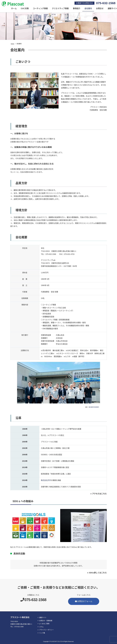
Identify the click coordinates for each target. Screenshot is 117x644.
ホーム (14, 9)
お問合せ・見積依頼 (46, 621)
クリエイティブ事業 (60, 9)
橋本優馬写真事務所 (94, 408)
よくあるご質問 (44, 624)
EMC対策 (25, 9)
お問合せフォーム (84, 602)
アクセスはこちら (99, 494)
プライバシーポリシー (46, 630)
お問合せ (100, 9)
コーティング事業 (40, 9)
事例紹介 (77, 9)
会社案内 (88, 9)
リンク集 (42, 633)
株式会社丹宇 (46, 481)
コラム (41, 627)
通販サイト (43, 618)
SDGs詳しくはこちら (97, 573)
